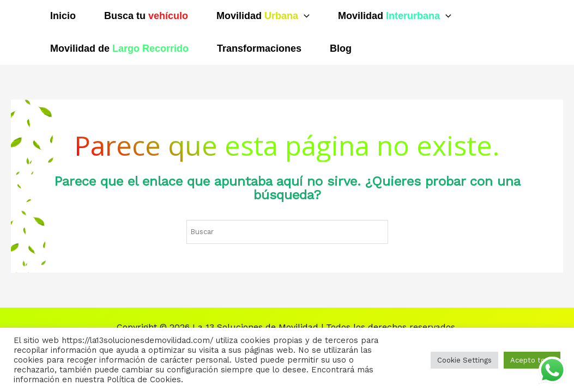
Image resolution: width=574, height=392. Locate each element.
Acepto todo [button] (532, 360)
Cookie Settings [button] (464, 360)
